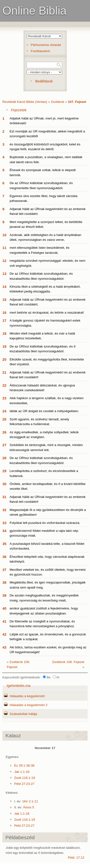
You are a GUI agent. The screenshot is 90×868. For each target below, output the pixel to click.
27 (4, 445)
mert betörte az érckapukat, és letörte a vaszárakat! (47, 313)
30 (4, 484)
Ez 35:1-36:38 (24, 766)
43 (4, 647)
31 (4, 497)
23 (4, 398)
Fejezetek (19, 110)
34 (4, 531)
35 (4, 544)
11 (4, 248)
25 (4, 419)
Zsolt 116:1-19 (25, 778)
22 (4, 385)
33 (4, 523)
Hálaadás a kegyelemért (27, 696)
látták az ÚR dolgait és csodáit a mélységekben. (44, 411)
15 (4, 300)
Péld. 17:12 (76, 858)
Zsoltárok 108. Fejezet (68, 662)
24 (4, 411)
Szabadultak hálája (23, 714)
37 (4, 570)
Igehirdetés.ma (19, 685)
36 (4, 557)
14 (4, 287)
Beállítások (44, 81)
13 (4, 274)
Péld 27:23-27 (24, 784)
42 (4, 634)
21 (4, 372)
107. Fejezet (77, 102)
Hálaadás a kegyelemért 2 (29, 705)
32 (4, 510)
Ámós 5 (29, 807)
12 (4, 261)
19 (4, 346)
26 (4, 432)
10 (4, 235)
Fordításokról (40, 51)
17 (4, 320)
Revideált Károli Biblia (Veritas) (25, 102)
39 (4, 595)
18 (4, 333)
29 (4, 471)
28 (4, 458)
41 (4, 621)
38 (4, 582)
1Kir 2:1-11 (30, 801)
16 (4, 313)
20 (4, 359)
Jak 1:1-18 (22, 772)
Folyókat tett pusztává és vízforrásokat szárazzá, (45, 523)
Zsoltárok (58, 102)
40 (4, 608)
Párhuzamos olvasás (46, 45)
